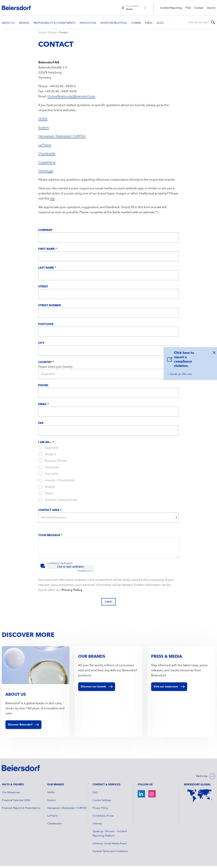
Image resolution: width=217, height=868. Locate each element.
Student (47, 456)
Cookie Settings (102, 802)
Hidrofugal (46, 173)
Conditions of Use (103, 818)
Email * (43, 407)
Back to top (202, 779)
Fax (41, 426)
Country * (46, 365)
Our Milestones (11, 795)
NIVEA (43, 121)
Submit (108, 604)
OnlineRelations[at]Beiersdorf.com (71, 99)
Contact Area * (50, 513)
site (52, 201)
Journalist (48, 476)
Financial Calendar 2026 (16, 802)
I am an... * (46, 445)
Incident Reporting (171, 8)
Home (42, 35)
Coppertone (47, 165)
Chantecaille (47, 156)
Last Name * (47, 270)
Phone (43, 388)
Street (43, 289)
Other (46, 496)
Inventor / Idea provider (58, 502)
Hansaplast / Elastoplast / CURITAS (62, 139)
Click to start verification (70, 569)
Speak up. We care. (181, 374)
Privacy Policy (72, 592)
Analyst (46, 489)
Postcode (46, 327)
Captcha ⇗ (86, 573)
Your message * (50, 538)
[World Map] (200, 798)
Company (45, 233)
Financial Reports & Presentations (21, 810)
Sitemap (97, 826)
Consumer (49, 469)
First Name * (48, 251)
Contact (199, 8)
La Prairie (45, 147)
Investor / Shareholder (57, 483)
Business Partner (53, 463)
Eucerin (44, 130)
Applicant (48, 450)
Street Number (49, 308)
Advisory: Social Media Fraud (109, 846)
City (41, 346)
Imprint (211, 8)
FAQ (188, 8)
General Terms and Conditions (110, 854)
